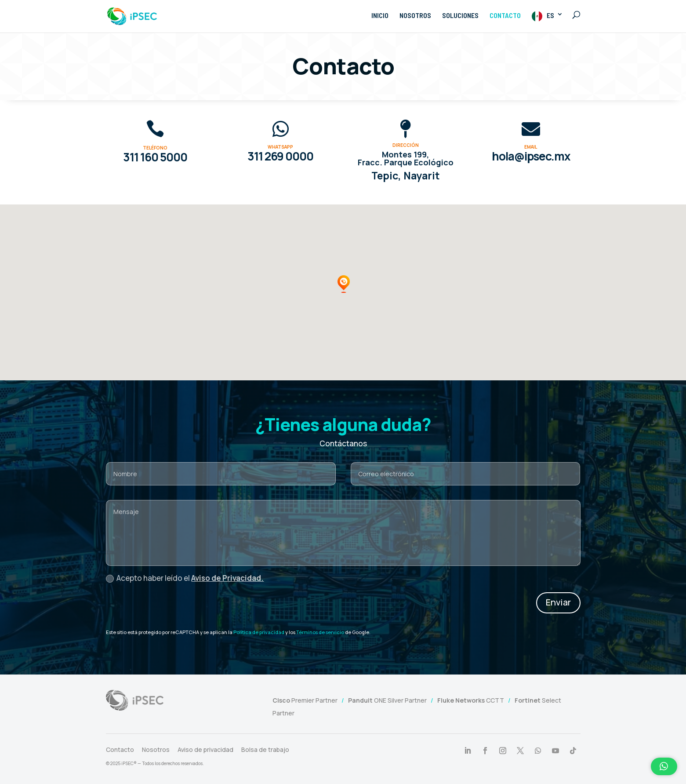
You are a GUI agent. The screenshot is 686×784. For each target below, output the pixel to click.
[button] (344, 284)
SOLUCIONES (460, 16)
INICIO (380, 16)
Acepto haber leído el (185, 578)
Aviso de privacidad (205, 749)
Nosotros (156, 749)
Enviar (558, 602)
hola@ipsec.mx (531, 156)
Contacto (120, 749)
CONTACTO (505, 16)
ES (550, 15)
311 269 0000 (280, 156)
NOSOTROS (415, 16)
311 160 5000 (155, 157)
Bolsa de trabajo (265, 749)
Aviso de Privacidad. (227, 578)
